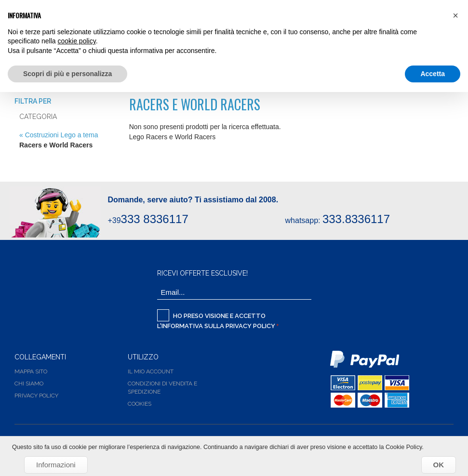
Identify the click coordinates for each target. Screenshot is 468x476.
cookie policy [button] (77, 41)
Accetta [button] (433, 74)
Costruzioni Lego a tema (62, 135)
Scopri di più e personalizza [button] (67, 74)
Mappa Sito (31, 371)
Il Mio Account (151, 371)
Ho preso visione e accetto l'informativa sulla (217, 319)
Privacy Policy (250, 326)
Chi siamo (29, 383)
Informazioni (56, 465)
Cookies (140, 404)
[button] (455, 15)
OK (439, 465)
